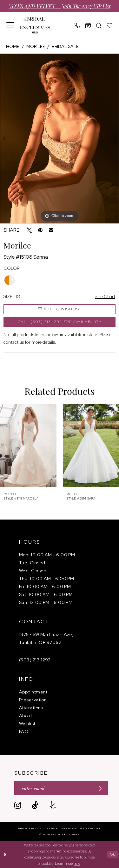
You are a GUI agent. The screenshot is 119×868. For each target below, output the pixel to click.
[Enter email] (61, 788)
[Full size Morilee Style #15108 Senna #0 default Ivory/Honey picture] (60, 139)
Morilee (36, 46)
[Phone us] (77, 26)
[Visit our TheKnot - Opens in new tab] (53, 805)
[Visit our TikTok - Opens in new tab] (35, 805)
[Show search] (99, 26)
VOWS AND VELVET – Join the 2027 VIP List (60, 6)
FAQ (24, 732)
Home (13, 46)
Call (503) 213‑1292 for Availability (60, 322)
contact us (14, 342)
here (77, 864)
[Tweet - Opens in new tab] (29, 230)
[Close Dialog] (6, 855)
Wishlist (27, 724)
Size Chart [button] (105, 296)
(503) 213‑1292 (35, 660)
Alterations (31, 708)
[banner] (35, 26)
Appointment (33, 692)
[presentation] (28, 445)
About (26, 716)
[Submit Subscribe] (98, 788)
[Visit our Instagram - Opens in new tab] (18, 805)
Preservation (33, 700)
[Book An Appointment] (88, 26)
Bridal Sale (65, 46)
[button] (10, 25)
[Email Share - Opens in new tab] (51, 230)
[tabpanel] (60, 139)
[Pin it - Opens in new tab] (40, 230)
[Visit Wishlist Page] (110, 26)
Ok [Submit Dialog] (113, 854)
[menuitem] (10, 25)
